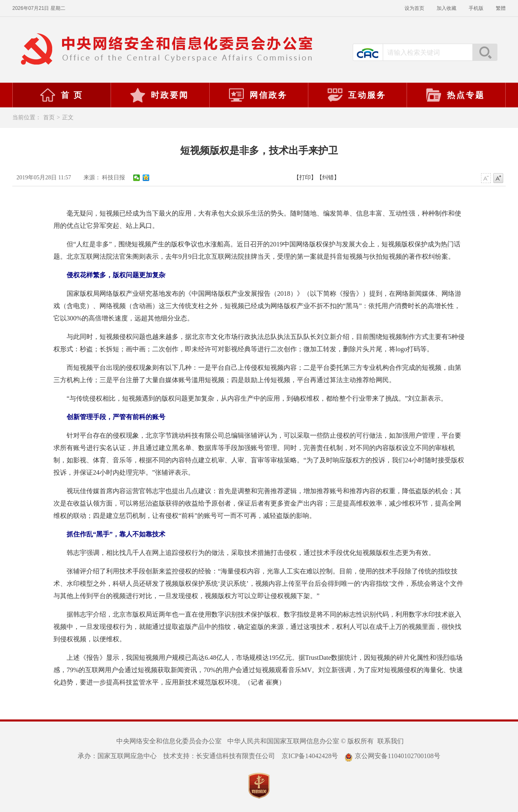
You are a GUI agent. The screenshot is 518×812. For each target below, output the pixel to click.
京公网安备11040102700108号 (392, 756)
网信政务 (258, 95)
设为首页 (414, 8)
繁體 (501, 8)
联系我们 (391, 741)
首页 (49, 117)
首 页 (61, 95)
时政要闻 (159, 95)
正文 (68, 117)
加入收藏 (446, 8)
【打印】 (305, 177)
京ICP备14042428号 (310, 756)
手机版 (476, 8)
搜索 (485, 52)
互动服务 (356, 95)
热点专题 (455, 95)
